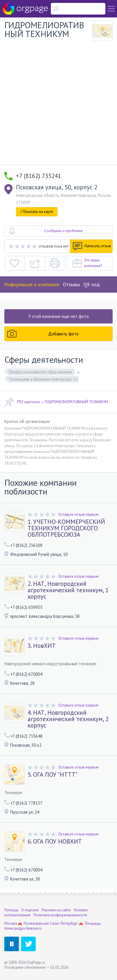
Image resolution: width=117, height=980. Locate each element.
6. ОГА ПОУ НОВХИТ (55, 842)
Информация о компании (32, 284)
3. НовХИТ (42, 646)
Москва (11, 923)
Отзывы (71, 284)
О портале (30, 910)
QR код (92, 284)
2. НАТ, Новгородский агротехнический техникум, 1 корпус (68, 590)
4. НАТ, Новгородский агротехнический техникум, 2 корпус (68, 719)
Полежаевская (36, 923)
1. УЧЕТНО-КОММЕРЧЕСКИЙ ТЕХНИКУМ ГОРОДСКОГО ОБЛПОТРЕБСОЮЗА (66, 528)
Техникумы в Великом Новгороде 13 (43, 379)
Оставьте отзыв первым (78, 514)
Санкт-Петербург (64, 923)
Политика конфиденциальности (60, 915)
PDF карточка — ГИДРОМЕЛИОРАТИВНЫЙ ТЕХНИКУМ (56, 402)
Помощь (11, 910)
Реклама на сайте (56, 910)
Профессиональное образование (41, 372)
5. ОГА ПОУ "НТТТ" (53, 775)
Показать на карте (37, 212)
